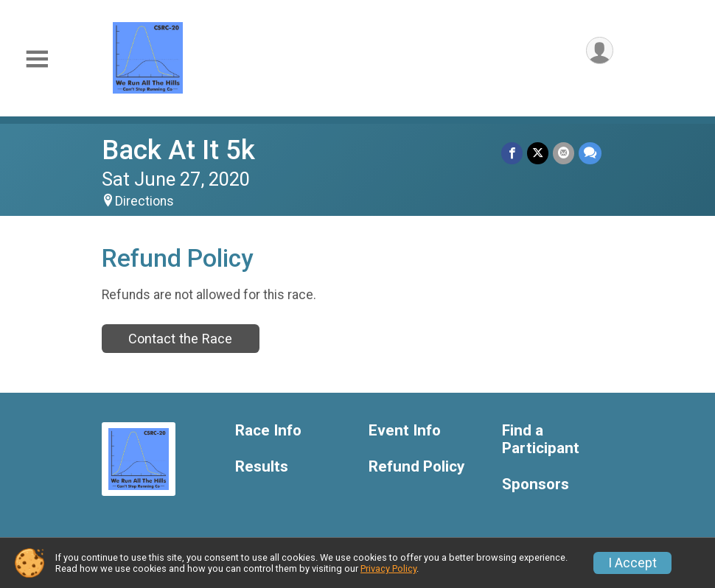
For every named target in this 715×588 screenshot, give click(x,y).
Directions (144, 201)
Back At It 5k (178, 150)
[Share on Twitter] (538, 153)
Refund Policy (416, 467)
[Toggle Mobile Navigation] (37, 59)
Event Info (405, 431)
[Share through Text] (590, 153)
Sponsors (536, 484)
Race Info (268, 431)
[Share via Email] (564, 153)
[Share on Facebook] (512, 153)
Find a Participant (541, 440)
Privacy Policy (388, 568)
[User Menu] (600, 50)
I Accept (632, 563)
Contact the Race (180, 339)
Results (262, 467)
